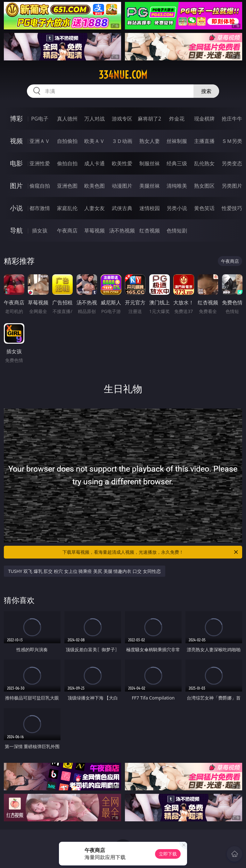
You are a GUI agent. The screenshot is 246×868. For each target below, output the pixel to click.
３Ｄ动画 (122, 141)
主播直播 (204, 141)
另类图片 (232, 186)
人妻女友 (94, 208)
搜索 (206, 91)
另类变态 (232, 163)
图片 (16, 186)
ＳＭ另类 (232, 141)
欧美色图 (94, 186)
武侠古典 (122, 208)
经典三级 (177, 163)
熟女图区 (204, 186)
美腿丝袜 (150, 186)
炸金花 (177, 119)
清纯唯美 (177, 186)
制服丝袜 (150, 163)
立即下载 (168, 854)
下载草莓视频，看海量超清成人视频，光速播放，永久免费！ (151, 552)
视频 (16, 141)
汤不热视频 (122, 231)
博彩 (16, 118)
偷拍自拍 (67, 163)
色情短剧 (177, 231)
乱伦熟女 (204, 163)
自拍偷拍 (67, 141)
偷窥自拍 (40, 186)
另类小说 (177, 208)
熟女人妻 (150, 141)
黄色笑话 (204, 208)
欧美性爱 (122, 163)
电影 (16, 163)
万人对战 (94, 119)
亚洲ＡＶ (40, 141)
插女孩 (40, 231)
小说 (16, 208)
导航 (16, 230)
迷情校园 (150, 208)
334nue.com (123, 75)
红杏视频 (150, 231)
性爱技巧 (232, 208)
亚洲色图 (67, 186)
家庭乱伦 (67, 208)
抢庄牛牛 (232, 119)
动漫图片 (122, 186)
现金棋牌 (204, 119)
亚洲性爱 (40, 163)
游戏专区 (122, 119)
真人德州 (67, 119)
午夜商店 (67, 231)
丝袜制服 (177, 141)
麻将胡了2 (149, 119)
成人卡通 (94, 163)
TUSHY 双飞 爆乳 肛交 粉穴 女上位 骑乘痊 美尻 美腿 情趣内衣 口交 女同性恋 (85, 571)
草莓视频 (94, 231)
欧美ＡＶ (94, 141)
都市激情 (40, 208)
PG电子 (40, 119)
